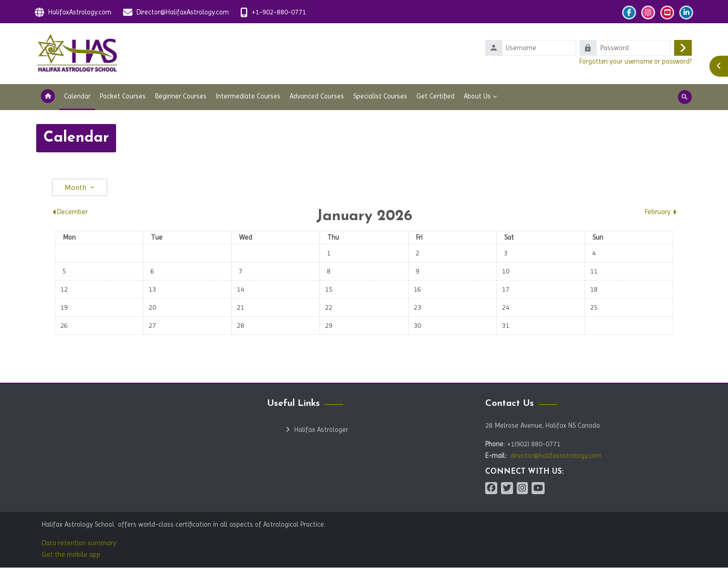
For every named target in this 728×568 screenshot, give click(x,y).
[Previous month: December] (132, 212)
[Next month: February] (596, 212)
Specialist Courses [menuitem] (380, 97)
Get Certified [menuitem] (435, 97)
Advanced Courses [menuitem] (317, 97)
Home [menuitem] (48, 98)
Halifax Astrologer (321, 430)
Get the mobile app (71, 555)
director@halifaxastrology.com (556, 456)
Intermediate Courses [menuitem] (248, 97)
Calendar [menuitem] (77, 97)
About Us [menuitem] (477, 97)
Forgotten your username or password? (636, 61)
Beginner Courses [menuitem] (181, 97)
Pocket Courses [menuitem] (123, 97)
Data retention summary (79, 543)
